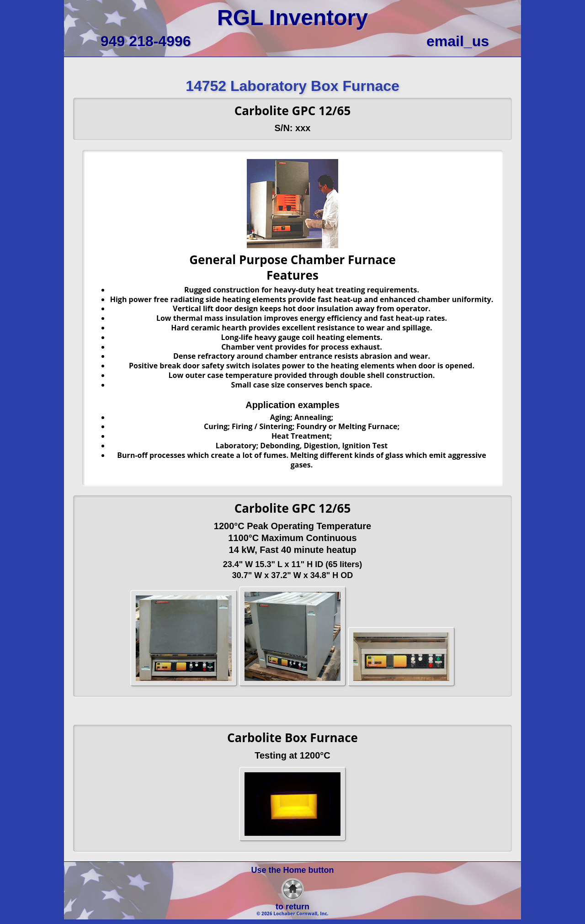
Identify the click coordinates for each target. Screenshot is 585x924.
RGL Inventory (292, 18)
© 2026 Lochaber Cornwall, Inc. (292, 913)
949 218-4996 (146, 41)
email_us (458, 41)
